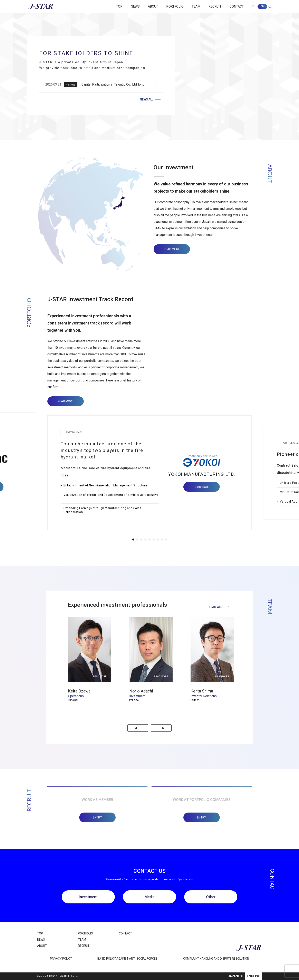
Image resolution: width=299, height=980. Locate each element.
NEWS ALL (150, 99)
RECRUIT (215, 6)
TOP (119, 6)
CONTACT (237, 6)
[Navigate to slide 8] (162, 540)
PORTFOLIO (175, 6)
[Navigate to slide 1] (133, 540)
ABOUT (153, 6)
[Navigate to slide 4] (145, 540)
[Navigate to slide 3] (141, 540)
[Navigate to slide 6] (154, 540)
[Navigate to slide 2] (137, 540)
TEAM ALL (219, 607)
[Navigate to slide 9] (166, 540)
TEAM (196, 6)
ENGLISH (254, 976)
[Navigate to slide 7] (158, 540)
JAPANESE (236, 976)
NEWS (135, 6)
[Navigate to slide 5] (149, 540)
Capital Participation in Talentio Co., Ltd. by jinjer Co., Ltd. (121, 84)
